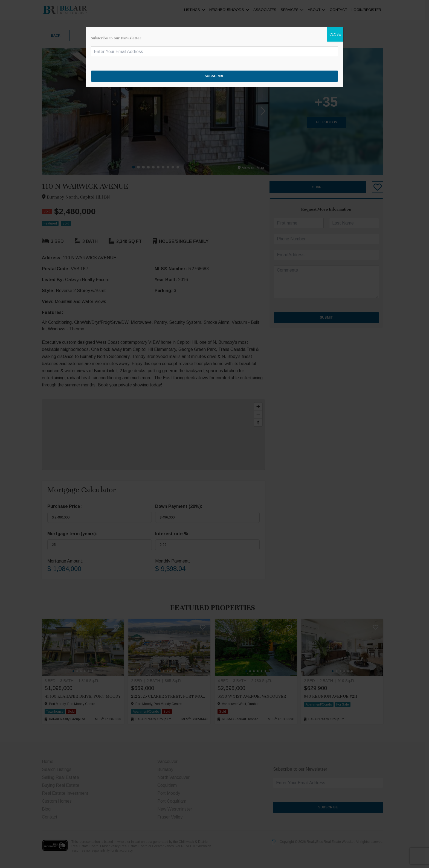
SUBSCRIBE (215, 76)
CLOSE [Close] (335, 34)
